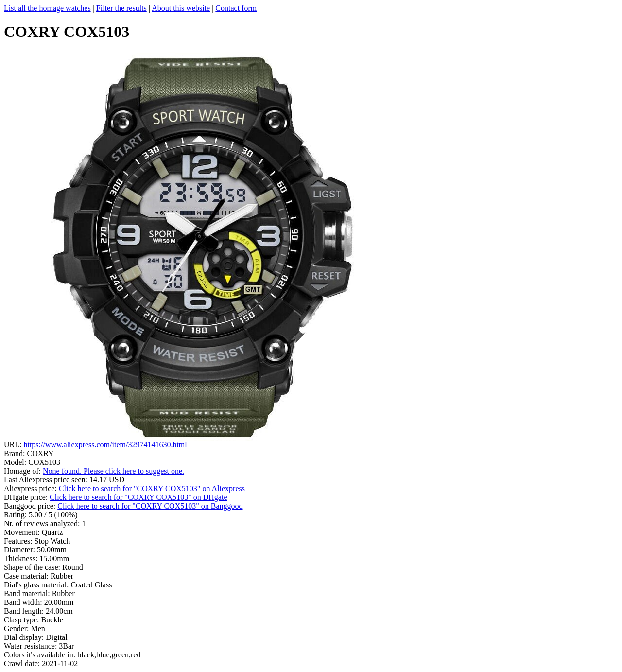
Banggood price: (31, 506)
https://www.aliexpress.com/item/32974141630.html (105, 445)
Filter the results (121, 8)
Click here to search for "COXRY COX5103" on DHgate (138, 497)
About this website (181, 8)
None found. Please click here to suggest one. (113, 471)
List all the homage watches (47, 8)
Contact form (236, 8)
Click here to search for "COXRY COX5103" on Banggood (150, 506)
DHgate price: (27, 497)
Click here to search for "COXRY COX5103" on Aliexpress (152, 488)
